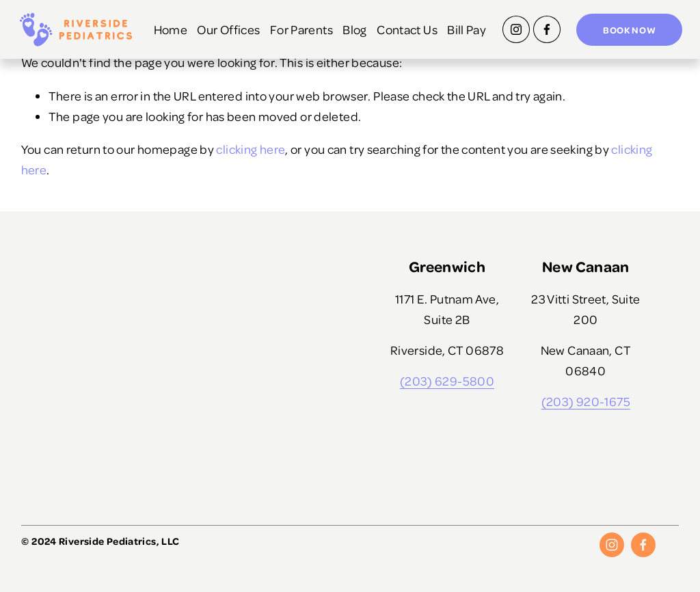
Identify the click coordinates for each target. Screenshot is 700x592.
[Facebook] (543, 31)
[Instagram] (513, 31)
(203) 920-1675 (586, 401)
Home (216, 19)
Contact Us (453, 19)
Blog (401, 19)
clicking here (251, 149)
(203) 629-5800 (447, 380)
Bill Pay (463, 42)
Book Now (626, 30)
